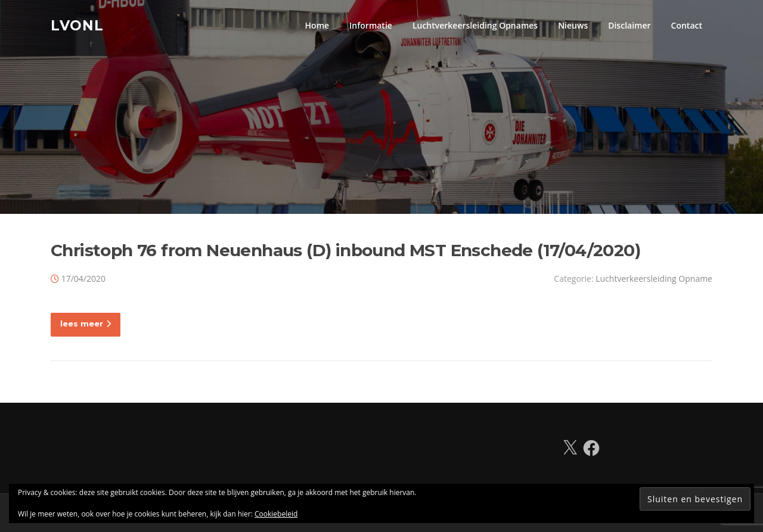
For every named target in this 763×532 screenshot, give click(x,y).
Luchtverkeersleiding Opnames (475, 25)
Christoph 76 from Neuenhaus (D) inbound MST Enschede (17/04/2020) (345, 250)
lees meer (86, 323)
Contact (687, 25)
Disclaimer (629, 25)
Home (317, 25)
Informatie (371, 25)
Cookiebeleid (276, 514)
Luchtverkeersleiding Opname (654, 279)
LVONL (77, 25)
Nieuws (573, 25)
